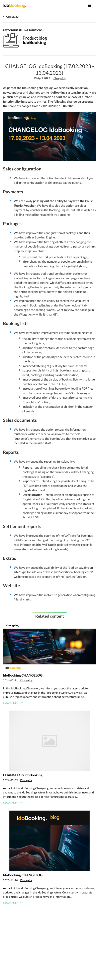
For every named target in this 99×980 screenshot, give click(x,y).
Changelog (60, 78)
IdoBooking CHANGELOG (23, 675)
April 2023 (12, 17)
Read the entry (13, 703)
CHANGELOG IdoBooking (23, 775)
